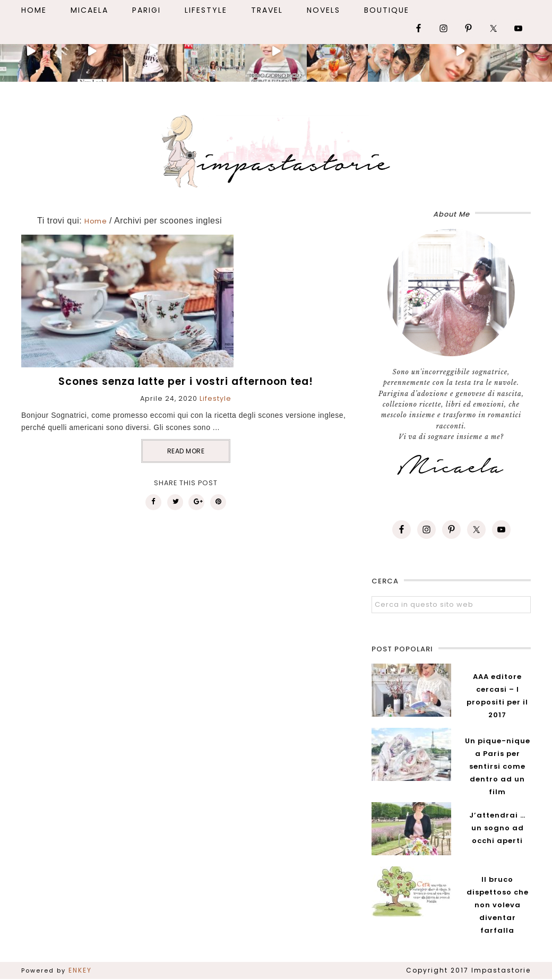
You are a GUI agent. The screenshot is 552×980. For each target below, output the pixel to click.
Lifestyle (215, 398)
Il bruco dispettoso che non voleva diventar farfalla (498, 905)
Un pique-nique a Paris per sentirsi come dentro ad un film (498, 766)
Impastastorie (276, 149)
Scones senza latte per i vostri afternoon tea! (186, 381)
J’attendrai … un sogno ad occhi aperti (497, 828)
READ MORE (186, 451)
